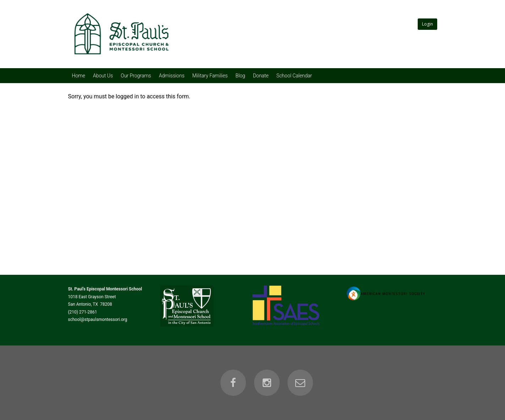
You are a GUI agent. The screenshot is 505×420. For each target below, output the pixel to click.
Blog (240, 76)
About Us (103, 76)
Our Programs (136, 76)
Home (79, 76)
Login (427, 24)
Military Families (210, 76)
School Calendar (294, 76)
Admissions (172, 76)
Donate (261, 76)
